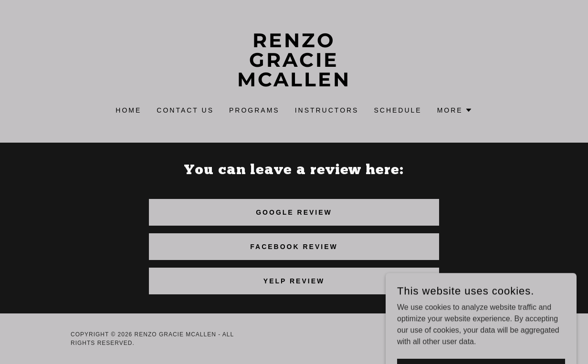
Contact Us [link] (185, 110)
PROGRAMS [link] (254, 110)
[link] (294, 84)
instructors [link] (327, 110)
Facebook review (294, 247)
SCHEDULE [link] (398, 110)
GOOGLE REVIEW (294, 212)
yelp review (294, 281)
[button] (455, 110)
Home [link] (128, 110)
